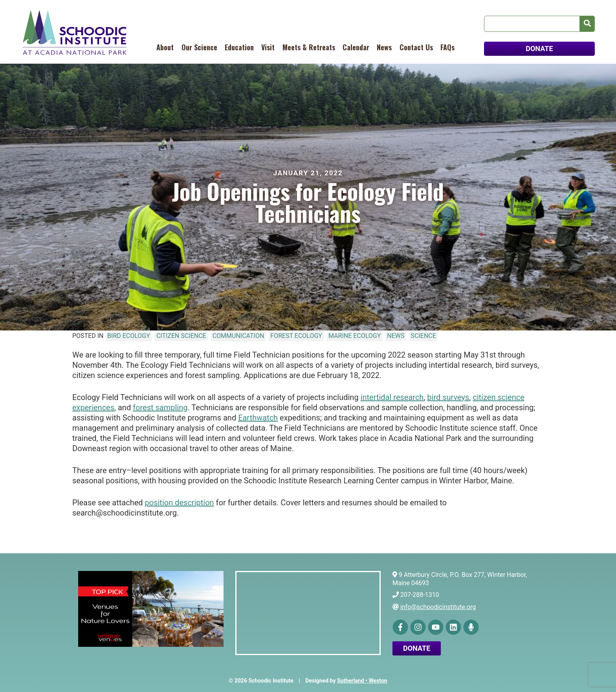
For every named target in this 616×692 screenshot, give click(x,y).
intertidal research (392, 397)
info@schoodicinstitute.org (438, 607)
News (384, 47)
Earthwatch (258, 418)
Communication (238, 336)
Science (423, 336)
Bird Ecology (129, 336)
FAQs (447, 47)
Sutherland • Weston (362, 681)
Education (239, 47)
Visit (268, 47)
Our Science (199, 47)
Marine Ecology (355, 336)
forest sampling (160, 407)
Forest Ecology (296, 336)
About (165, 47)
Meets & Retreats (309, 47)
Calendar (356, 47)
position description (180, 503)
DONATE (539, 49)
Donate (417, 648)
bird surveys (448, 397)
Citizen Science (181, 336)
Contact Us (416, 47)
